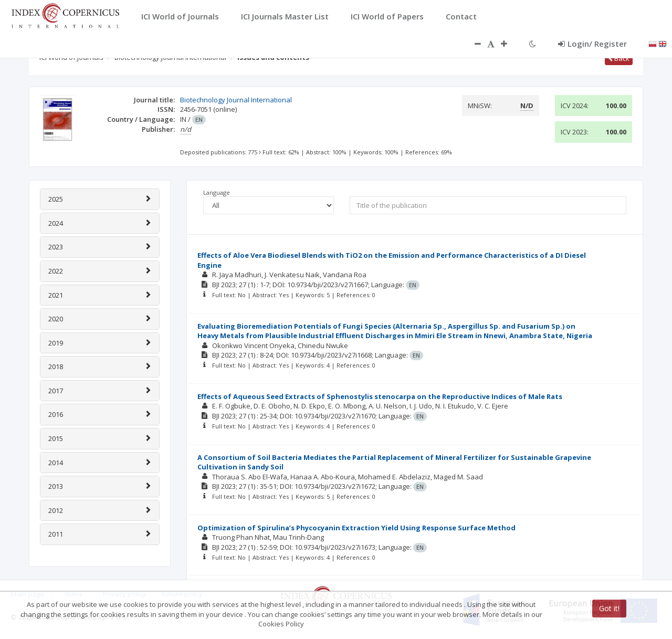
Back (619, 58)
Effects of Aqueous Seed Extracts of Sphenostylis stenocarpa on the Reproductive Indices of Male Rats (380, 396)
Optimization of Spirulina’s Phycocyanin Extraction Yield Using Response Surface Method (356, 528)
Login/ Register (592, 44)
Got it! (609, 608)
